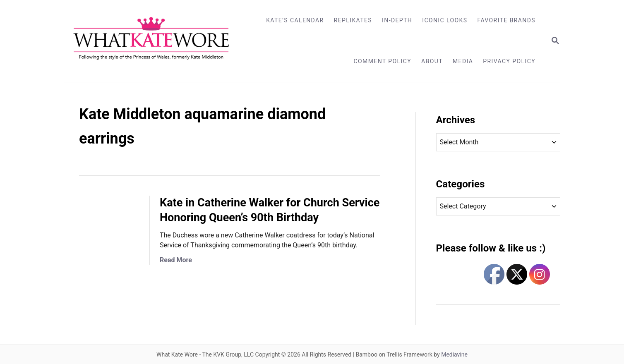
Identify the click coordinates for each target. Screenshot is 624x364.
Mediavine (454, 354)
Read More (176, 260)
